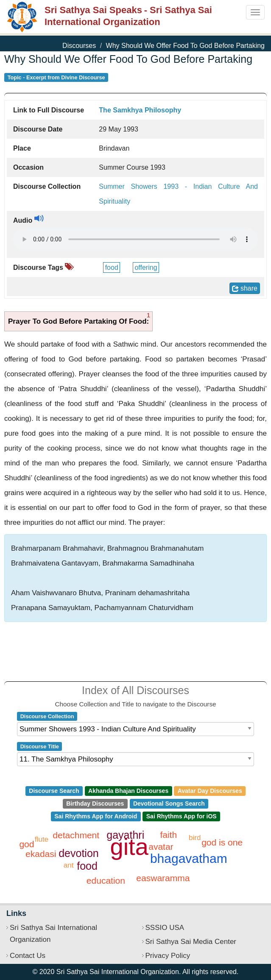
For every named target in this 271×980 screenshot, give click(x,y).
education (106, 881)
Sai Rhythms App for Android (96, 816)
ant (69, 865)
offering (146, 267)
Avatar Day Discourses (210, 791)
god (27, 844)
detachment (76, 835)
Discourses (79, 46)
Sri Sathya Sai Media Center (191, 942)
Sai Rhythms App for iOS (182, 816)
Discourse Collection (47, 716)
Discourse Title (40, 746)
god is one (222, 842)
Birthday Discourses (95, 804)
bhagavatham (189, 858)
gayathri (125, 835)
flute (42, 839)
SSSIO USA (165, 928)
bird (195, 838)
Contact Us (28, 956)
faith (168, 835)
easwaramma (163, 878)
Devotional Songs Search (169, 804)
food (112, 267)
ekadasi (41, 854)
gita (129, 847)
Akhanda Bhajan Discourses (128, 791)
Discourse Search (54, 791)
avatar (161, 847)
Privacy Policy (168, 956)
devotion (79, 853)
